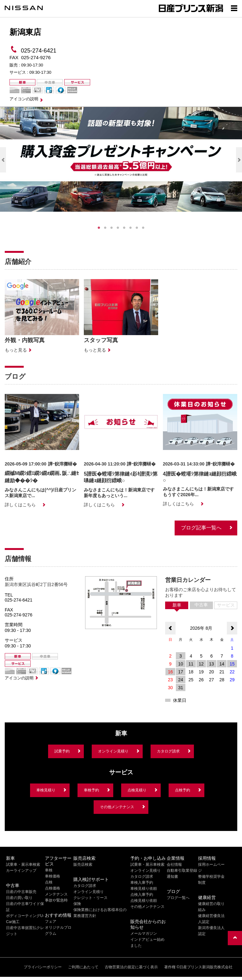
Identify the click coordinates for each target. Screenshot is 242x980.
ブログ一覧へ (178, 898)
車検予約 (91, 790)
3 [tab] (112, 228)
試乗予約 (62, 751)
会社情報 (174, 865)
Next (239, 160)
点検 (49, 882)
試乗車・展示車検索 (23, 865)
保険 (77, 904)
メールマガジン (144, 933)
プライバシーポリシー (43, 967)
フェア (51, 921)
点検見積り (137, 790)
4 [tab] (118, 228)
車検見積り (46, 790)
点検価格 (53, 888)
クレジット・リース (90, 898)
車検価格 (53, 876)
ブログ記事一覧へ (201, 528)
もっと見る (16, 350)
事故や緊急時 (56, 900)
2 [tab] (105, 228)
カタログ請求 (168, 751)
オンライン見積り (113, 751)
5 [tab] (124, 228)
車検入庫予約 (142, 883)
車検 (49, 870)
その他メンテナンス (117, 807)
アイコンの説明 (24, 99)
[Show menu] (234, 8)
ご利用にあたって (83, 967)
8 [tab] (143, 228)
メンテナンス (56, 894)
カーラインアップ (21, 871)
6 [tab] (131, 228)
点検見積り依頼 (144, 901)
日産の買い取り (19, 898)
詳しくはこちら (20, 505)
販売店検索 (83, 865)
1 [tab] (99, 228)
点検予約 (183, 790)
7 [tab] (137, 228)
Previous (3, 160)
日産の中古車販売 (21, 892)
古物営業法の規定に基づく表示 (131, 967)
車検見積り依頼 (144, 889)
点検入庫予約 (142, 895)
